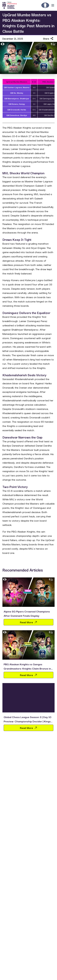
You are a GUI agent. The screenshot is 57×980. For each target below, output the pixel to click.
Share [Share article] (48, 39)
